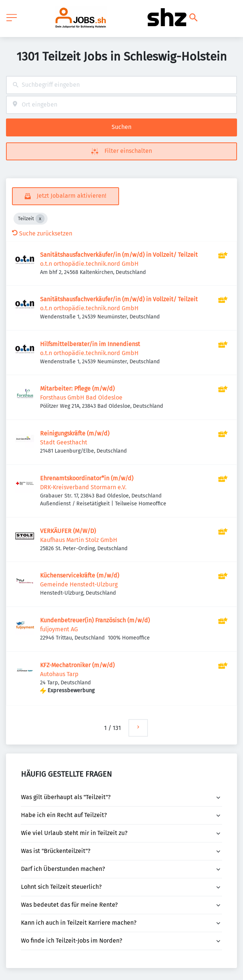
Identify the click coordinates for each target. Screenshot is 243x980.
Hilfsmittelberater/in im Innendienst (90, 344)
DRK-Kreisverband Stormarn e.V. (83, 487)
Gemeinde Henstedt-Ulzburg (79, 584)
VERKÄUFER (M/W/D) (68, 531)
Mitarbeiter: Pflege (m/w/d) (77, 389)
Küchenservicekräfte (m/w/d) (80, 575)
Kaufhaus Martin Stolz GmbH (79, 540)
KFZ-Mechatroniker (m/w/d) (77, 665)
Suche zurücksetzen (42, 233)
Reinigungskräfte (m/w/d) (75, 433)
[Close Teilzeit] (40, 219)
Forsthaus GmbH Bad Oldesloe (81, 397)
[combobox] (121, 85)
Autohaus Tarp (59, 674)
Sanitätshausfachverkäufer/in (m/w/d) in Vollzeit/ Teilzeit (119, 255)
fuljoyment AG (59, 629)
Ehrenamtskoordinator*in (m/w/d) (87, 478)
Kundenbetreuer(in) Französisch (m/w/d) (95, 620)
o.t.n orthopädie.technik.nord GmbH (89, 264)
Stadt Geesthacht (64, 442)
